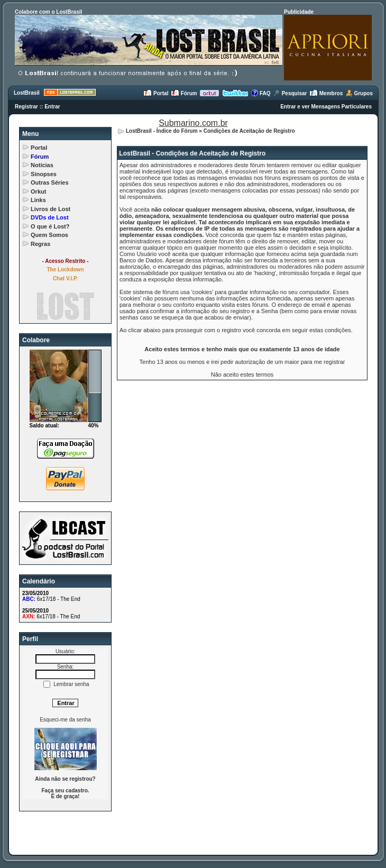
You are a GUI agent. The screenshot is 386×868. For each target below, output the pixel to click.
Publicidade (299, 12)
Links (38, 200)
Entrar (52, 107)
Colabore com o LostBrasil (48, 12)
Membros (326, 93)
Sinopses (44, 174)
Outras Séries (50, 182)
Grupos (359, 93)
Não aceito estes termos (242, 374)
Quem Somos (49, 235)
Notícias (42, 165)
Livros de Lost (50, 209)
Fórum (184, 93)
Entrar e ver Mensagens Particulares (326, 107)
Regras (40, 244)
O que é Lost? (50, 226)
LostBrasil (27, 93)
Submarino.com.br (193, 123)
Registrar (26, 107)
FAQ (260, 93)
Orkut (38, 191)
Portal (156, 93)
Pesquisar (290, 93)
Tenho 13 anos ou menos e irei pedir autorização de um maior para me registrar (242, 362)
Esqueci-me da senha (65, 720)
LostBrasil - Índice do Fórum (162, 131)
